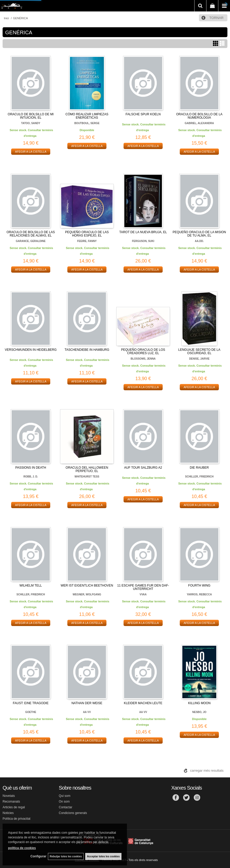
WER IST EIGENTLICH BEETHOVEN (87, 586)
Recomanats (11, 802)
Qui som (65, 796)
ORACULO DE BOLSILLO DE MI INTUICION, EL (31, 116)
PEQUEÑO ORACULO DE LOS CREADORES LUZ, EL (143, 351)
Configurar (36, 856)
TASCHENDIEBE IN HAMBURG (87, 350)
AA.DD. (199, 241)
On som (64, 802)
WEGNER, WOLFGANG (87, 594)
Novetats (9, 796)
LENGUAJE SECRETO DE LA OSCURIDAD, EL (199, 351)
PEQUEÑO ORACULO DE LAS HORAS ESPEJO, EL (87, 234)
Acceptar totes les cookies (103, 856)
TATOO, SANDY (31, 123)
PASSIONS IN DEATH (31, 468)
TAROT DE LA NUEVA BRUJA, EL (143, 232)
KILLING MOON (199, 703)
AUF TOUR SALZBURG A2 (143, 468)
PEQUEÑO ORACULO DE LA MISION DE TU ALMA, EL (199, 234)
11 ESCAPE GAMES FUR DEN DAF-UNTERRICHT (143, 587)
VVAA (143, 594)
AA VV (87, 712)
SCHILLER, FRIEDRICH (199, 477)
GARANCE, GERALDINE (31, 241)
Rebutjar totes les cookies (65, 856)
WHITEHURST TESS (87, 477)
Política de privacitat (16, 819)
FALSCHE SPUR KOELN (143, 114)
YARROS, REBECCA (199, 594)
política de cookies (22, 847)
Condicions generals (73, 813)
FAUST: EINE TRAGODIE (31, 703)
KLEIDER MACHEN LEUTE (143, 703)
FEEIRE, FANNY (87, 241)
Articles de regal (14, 807)
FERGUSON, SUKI (143, 241)
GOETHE (31, 712)
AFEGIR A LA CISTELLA (31, 152)
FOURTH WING (199, 586)
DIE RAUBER (199, 468)
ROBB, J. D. (31, 477)
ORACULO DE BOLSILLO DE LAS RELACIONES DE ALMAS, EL (31, 234)
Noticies (8, 813)
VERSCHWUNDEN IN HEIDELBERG (31, 350)
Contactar (66, 807)
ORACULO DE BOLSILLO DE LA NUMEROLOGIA (199, 116)
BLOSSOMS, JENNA (143, 359)
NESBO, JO (199, 712)
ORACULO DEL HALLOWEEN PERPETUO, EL (87, 469)
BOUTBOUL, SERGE (87, 123)
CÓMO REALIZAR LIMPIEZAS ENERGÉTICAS (87, 116)
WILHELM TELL (31, 586)
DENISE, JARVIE (199, 359)
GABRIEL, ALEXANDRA (199, 123)
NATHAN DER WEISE (87, 703)
